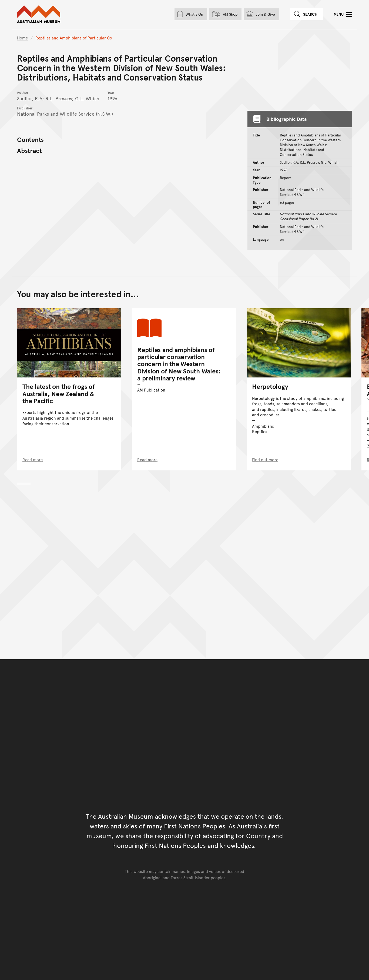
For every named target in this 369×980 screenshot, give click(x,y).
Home (22, 38)
